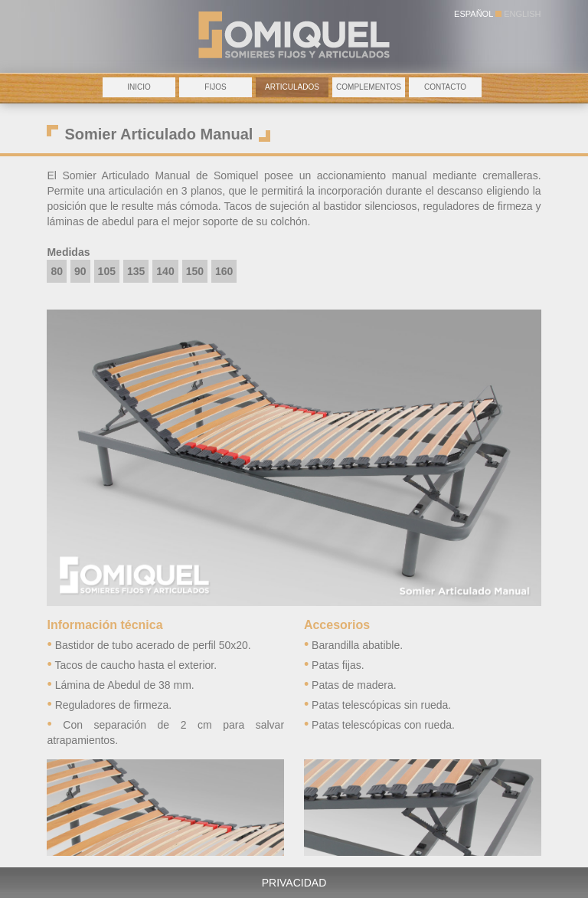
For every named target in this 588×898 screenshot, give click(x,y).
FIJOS (215, 87)
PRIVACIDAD (294, 883)
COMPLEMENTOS (369, 87)
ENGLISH (522, 14)
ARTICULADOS (292, 87)
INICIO (139, 87)
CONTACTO (445, 87)
